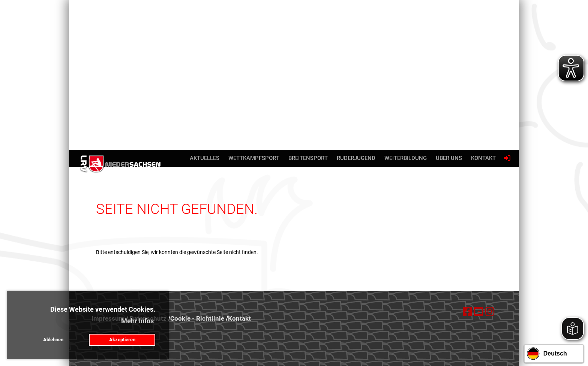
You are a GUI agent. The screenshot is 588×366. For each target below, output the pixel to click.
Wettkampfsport (254, 158)
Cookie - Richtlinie (197, 318)
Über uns (449, 158)
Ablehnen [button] (53, 340)
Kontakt (483, 158)
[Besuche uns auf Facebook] (467, 312)
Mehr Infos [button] (137, 321)
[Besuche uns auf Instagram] (490, 312)
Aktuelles (205, 158)
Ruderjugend (356, 158)
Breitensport (308, 158)
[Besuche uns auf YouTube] (479, 312)
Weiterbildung (406, 158)
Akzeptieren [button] (122, 340)
